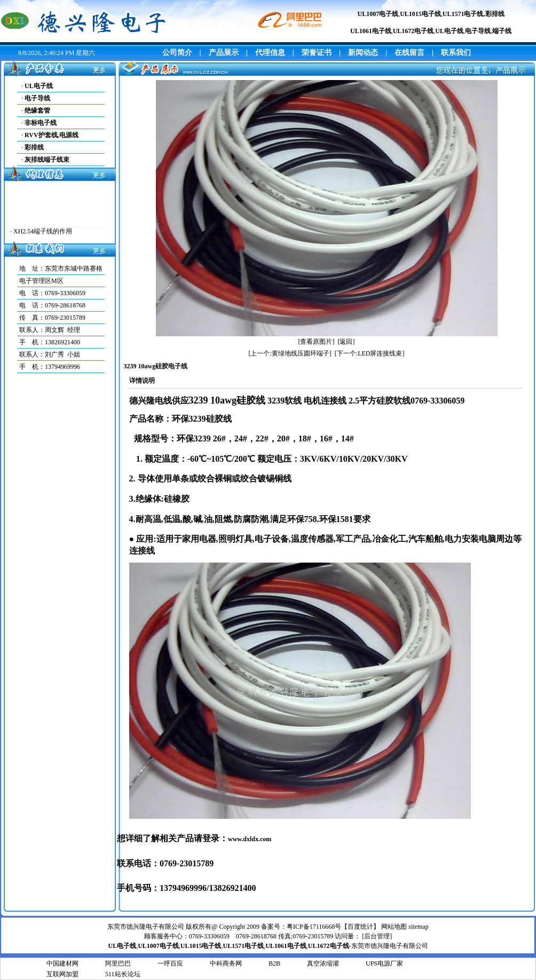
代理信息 (270, 53)
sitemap (418, 927)
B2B (274, 963)
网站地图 (394, 927)
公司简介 (177, 53)
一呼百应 (170, 963)
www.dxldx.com (250, 839)
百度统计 (360, 927)
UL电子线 (39, 86)
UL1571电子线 (463, 14)
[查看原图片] (317, 342)
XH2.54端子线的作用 (43, 234)
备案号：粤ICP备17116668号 (301, 927)
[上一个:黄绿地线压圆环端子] (290, 353)
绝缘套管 (37, 110)
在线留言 (409, 53)
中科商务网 (226, 963)
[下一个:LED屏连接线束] (370, 353)
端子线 (502, 31)
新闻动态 (363, 53)
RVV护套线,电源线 (52, 135)
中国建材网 (62, 963)
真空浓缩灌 (323, 963)
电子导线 (478, 31)
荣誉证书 (317, 53)
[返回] (346, 342)
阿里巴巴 (118, 963)
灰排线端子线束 (47, 160)
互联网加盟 (62, 974)
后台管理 (377, 936)
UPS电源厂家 (384, 963)
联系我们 (456, 53)
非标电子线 (41, 123)
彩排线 (495, 14)
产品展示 (224, 53)
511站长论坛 (123, 974)
